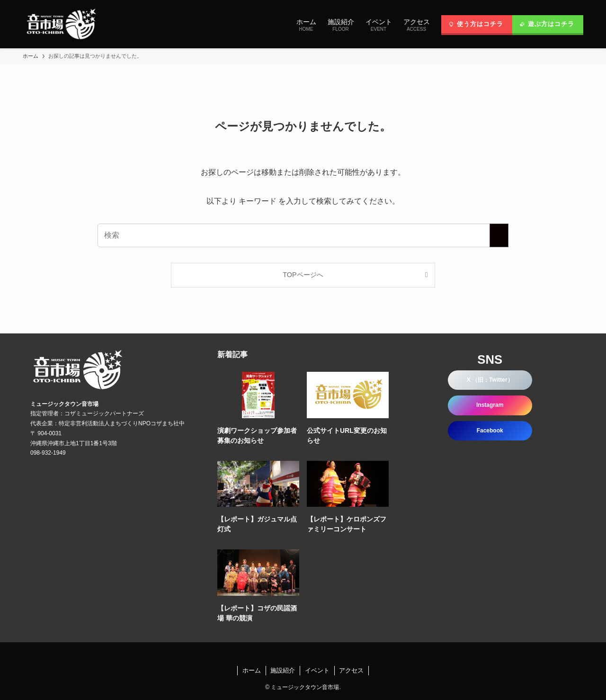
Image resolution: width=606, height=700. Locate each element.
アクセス (351, 670)
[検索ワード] (303, 235)
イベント (317, 670)
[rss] (314, 654)
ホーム (252, 670)
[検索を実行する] (499, 235)
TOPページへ (303, 275)
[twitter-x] (292, 654)
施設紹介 (283, 670)
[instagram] (303, 654)
